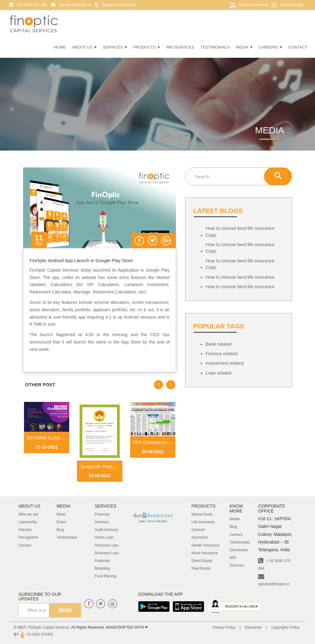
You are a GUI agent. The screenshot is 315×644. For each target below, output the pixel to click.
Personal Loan (107, 545)
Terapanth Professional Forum (111, 467)
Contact (298, 47)
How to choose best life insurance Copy (240, 231)
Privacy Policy (224, 627)
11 (39, 240)
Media (244, 47)
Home (60, 47)
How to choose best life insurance (240, 277)
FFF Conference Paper (157, 442)
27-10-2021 (47, 447)
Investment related (224, 363)
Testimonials (215, 47)
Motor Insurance (205, 553)
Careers (270, 47)
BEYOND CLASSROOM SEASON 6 (64, 438)
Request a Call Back (119, 5)
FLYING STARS (36, 634)
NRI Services (180, 47)
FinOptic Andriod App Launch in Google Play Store (81, 260)
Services (115, 47)
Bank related (218, 344)
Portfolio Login (292, 5)
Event (61, 522)
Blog (60, 530)
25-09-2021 (100, 476)
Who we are (28, 514)
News (61, 514)
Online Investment (254, 5)
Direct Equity (202, 561)
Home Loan (104, 537)
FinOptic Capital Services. (49, 627)
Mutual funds (202, 514)
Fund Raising (106, 576)
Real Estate (201, 568)
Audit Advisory (106, 530)
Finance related (221, 353)
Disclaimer (253, 627)
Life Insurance (203, 522)
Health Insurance (205, 545)
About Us (84, 47)
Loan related (218, 373)
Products (147, 47)
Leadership (28, 522)
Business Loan (107, 553)
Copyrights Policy (285, 627)
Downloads (239, 550)
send (65, 610)
